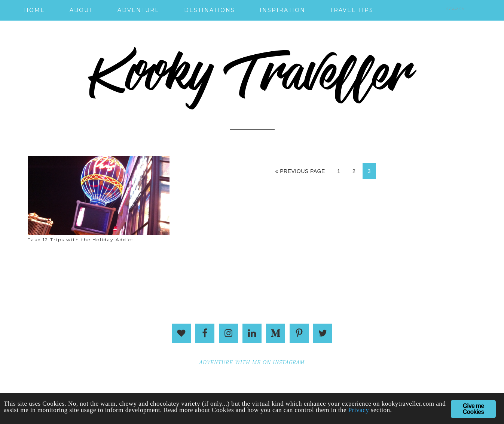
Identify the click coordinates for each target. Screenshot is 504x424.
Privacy (359, 410)
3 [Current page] (369, 171)
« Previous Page (300, 171)
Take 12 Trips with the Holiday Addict (81, 240)
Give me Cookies (474, 409)
